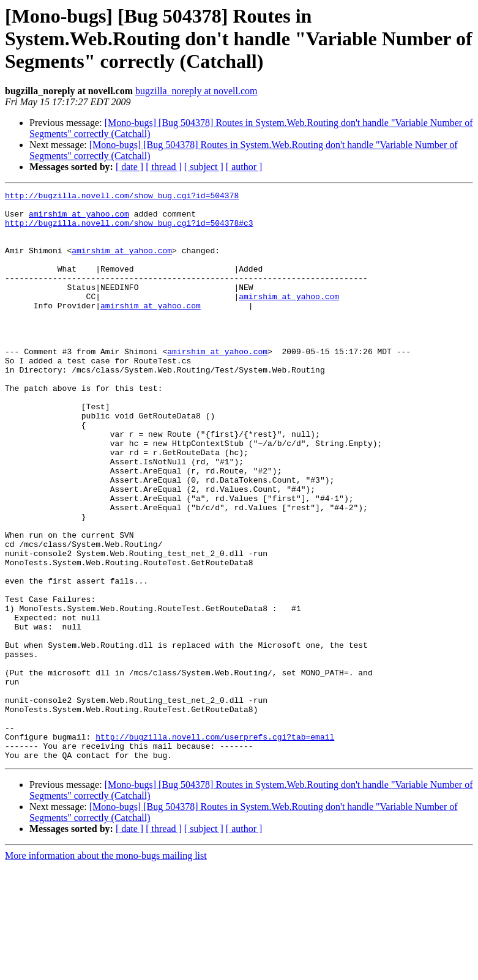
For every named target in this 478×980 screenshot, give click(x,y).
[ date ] (129, 167)
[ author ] (244, 167)
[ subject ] (204, 167)
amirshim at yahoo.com (79, 219)
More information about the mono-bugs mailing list (106, 969)
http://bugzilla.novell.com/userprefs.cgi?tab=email (215, 847)
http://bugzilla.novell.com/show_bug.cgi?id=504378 (122, 197)
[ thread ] (164, 167)
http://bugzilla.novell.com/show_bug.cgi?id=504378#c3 (129, 230)
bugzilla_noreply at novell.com (196, 91)
